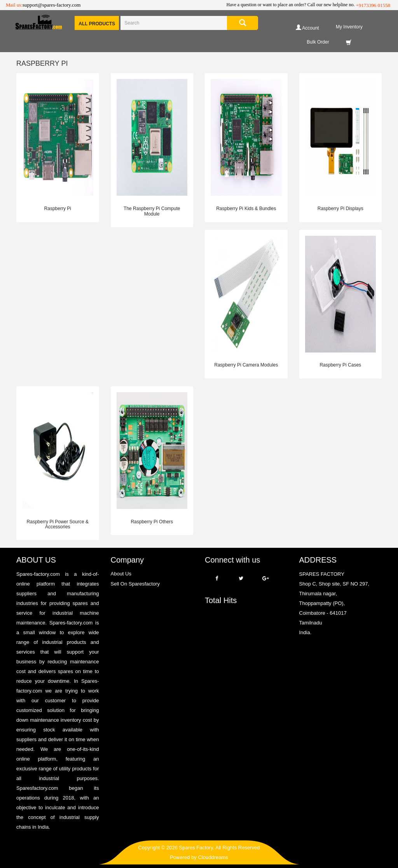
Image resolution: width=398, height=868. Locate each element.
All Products (97, 24)
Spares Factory (196, 848)
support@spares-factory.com (51, 5)
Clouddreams (213, 857)
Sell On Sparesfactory (135, 584)
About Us (121, 574)
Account (307, 27)
